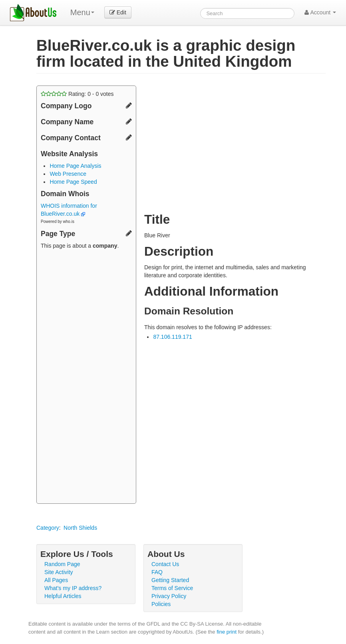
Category (48, 528)
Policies (161, 604)
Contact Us (165, 564)
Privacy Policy (169, 596)
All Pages (56, 580)
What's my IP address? (73, 588)
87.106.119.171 (172, 337)
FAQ (157, 572)
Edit (118, 12)
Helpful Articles (63, 596)
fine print (227, 632)
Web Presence (68, 174)
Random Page (62, 564)
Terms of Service (172, 588)
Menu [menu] (82, 12)
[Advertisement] (86, 378)
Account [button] (320, 12)
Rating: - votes (77, 94)
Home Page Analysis (75, 166)
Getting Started (170, 580)
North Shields (80, 528)
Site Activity (59, 572)
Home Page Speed (73, 182)
